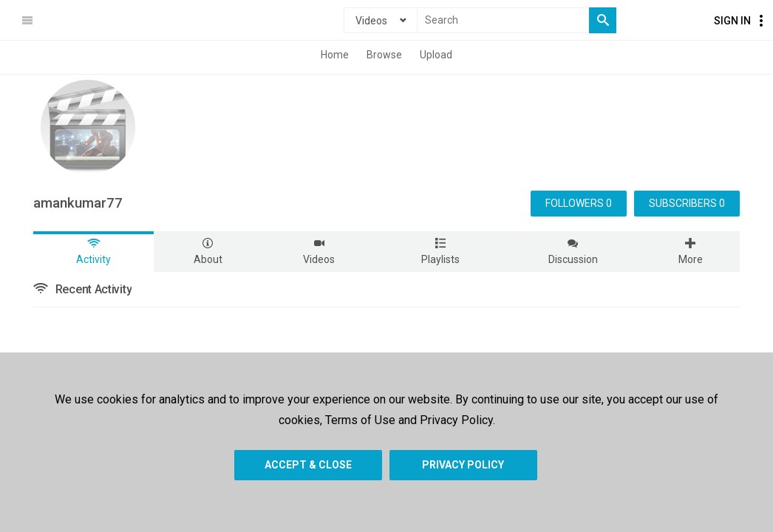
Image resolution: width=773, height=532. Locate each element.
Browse (384, 55)
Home (335, 55)
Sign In (732, 21)
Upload (436, 55)
